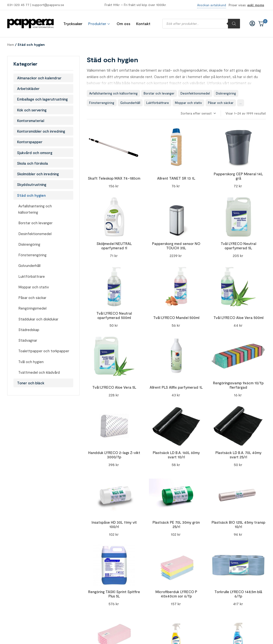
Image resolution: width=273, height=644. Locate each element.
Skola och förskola (33, 163)
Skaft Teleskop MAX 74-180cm (114, 178)
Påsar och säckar (221, 103)
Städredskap (29, 330)
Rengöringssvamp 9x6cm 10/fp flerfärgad (238, 385)
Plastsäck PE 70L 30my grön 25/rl (176, 524)
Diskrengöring (226, 93)
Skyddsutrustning (32, 184)
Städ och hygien (31, 195)
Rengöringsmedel (32, 308)
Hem (11, 44)
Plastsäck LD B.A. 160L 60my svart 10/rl (176, 455)
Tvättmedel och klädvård (39, 372)
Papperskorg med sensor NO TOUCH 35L (176, 246)
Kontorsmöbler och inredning (41, 131)
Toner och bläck (31, 383)
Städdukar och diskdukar (38, 319)
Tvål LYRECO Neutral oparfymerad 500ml (114, 315)
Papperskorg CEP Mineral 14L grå (238, 176)
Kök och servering (32, 110)
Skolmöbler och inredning (38, 174)
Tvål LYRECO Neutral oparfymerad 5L (238, 246)
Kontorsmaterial (31, 121)
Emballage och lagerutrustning (42, 99)
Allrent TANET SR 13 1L (176, 178)
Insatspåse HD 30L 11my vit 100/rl (114, 524)
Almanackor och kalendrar (39, 78)
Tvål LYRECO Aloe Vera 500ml (238, 318)
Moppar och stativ (188, 103)
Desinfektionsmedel (195, 93)
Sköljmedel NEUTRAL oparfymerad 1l (114, 246)
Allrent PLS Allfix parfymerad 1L (176, 387)
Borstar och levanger (159, 93)
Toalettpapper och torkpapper (44, 351)
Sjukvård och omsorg (35, 153)
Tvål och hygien (31, 362)
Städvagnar (28, 340)
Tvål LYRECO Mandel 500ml (176, 318)
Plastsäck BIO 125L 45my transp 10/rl (238, 524)
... (241, 103)
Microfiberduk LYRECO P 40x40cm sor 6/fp (176, 594)
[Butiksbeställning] (198, 113)
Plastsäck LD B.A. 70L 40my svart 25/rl (238, 455)
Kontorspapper (30, 142)
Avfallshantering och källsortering (113, 93)
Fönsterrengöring (102, 103)
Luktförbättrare (158, 103)
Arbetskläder (28, 88)
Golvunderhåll (130, 103)
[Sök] (234, 24)
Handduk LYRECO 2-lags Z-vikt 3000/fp (114, 455)
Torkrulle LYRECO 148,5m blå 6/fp (238, 594)
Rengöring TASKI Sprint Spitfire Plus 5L (114, 594)
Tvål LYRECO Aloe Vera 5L (114, 387)
